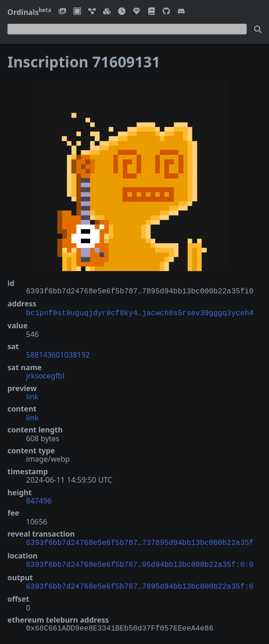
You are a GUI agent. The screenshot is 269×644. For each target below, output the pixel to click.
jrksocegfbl (45, 375)
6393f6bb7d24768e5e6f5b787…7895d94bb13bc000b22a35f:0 (140, 583)
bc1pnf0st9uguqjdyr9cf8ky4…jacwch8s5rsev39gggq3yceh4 (140, 312)
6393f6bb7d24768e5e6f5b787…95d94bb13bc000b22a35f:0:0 (140, 562)
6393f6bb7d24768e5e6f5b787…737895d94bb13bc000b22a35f (140, 541)
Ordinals (29, 12)
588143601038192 (58, 354)
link (32, 396)
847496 (39, 500)
